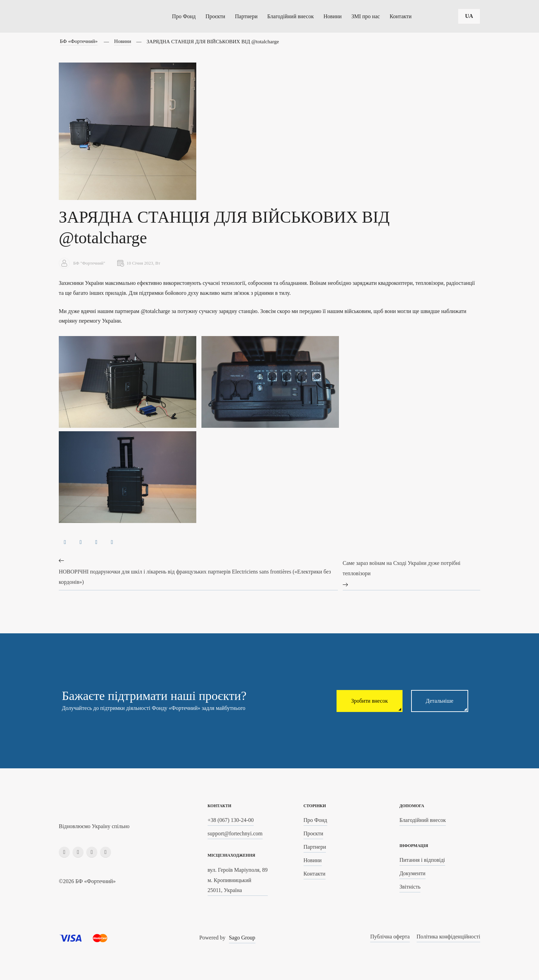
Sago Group (242, 938)
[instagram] (78, 852)
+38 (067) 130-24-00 (231, 820)
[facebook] (64, 852)
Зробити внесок (364, 701)
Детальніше (438, 701)
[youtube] (106, 852)
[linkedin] (92, 852)
